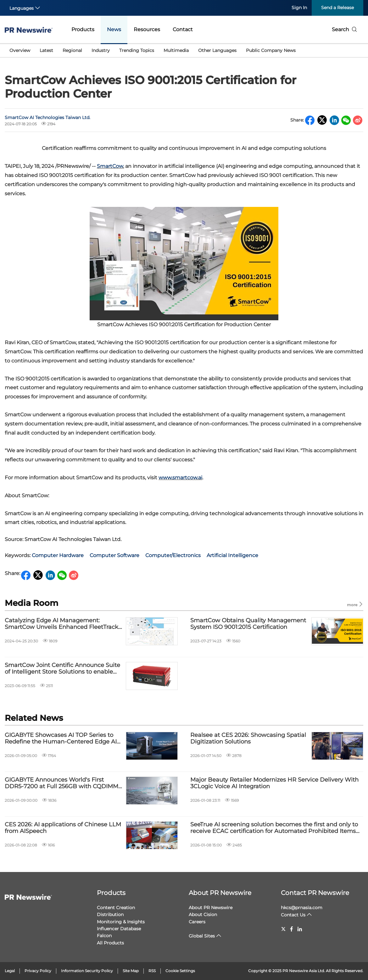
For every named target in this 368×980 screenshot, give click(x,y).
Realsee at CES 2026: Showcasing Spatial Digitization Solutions (248, 739)
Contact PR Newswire (315, 893)
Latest (46, 50)
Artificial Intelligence (232, 555)
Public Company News (271, 50)
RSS (152, 971)
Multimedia (176, 50)
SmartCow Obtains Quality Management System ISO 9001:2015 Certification (248, 624)
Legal (10, 971)
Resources (147, 29)
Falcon (104, 936)
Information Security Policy (87, 971)
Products (83, 29)
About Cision (203, 914)
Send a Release (337, 8)
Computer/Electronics (173, 555)
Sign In (299, 8)
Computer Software (114, 555)
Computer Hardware (58, 555)
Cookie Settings (180, 971)
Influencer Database (119, 929)
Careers (197, 922)
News (114, 29)
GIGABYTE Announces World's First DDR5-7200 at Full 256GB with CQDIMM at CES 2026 (61, 783)
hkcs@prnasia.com (302, 908)
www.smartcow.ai (180, 478)
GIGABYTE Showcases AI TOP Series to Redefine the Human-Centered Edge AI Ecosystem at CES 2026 (61, 739)
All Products (110, 943)
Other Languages (217, 50)
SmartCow (110, 166)
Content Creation (116, 908)
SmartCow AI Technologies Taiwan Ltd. (47, 117)
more (355, 604)
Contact (183, 29)
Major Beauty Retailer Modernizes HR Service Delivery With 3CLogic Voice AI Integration (274, 783)
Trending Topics (137, 50)
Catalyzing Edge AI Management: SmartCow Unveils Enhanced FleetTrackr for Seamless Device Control (63, 624)
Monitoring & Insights (121, 922)
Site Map (131, 971)
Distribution (110, 914)
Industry (101, 50)
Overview (20, 50)
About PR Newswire (220, 893)
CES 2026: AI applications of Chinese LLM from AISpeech (63, 828)
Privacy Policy (38, 971)
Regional (72, 50)
